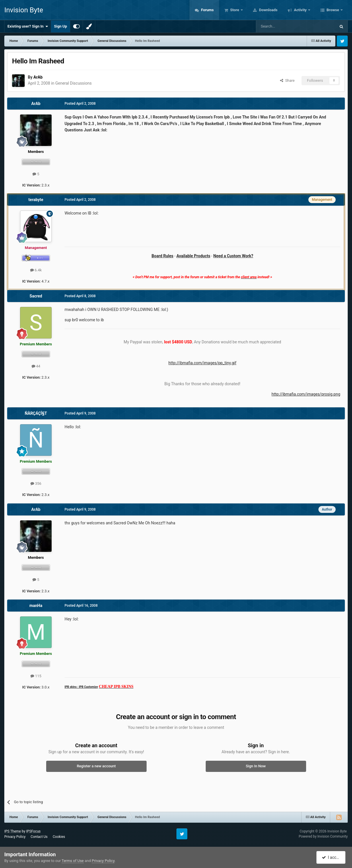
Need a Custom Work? (233, 256)
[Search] (282, 26)
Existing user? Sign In (28, 26)
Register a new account (96, 766)
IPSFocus (33, 831)
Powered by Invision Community (323, 836)
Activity (300, 10)
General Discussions (74, 83)
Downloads (268, 10)
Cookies (59, 837)
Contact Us (39, 837)
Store (235, 10)
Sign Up (60, 26)
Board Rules (162, 256)
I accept (331, 857)
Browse (333, 10)
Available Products (193, 256)
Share (287, 80)
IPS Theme (13, 831)
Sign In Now (256, 766)
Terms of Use (73, 861)
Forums (207, 10)
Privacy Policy (15, 837)
